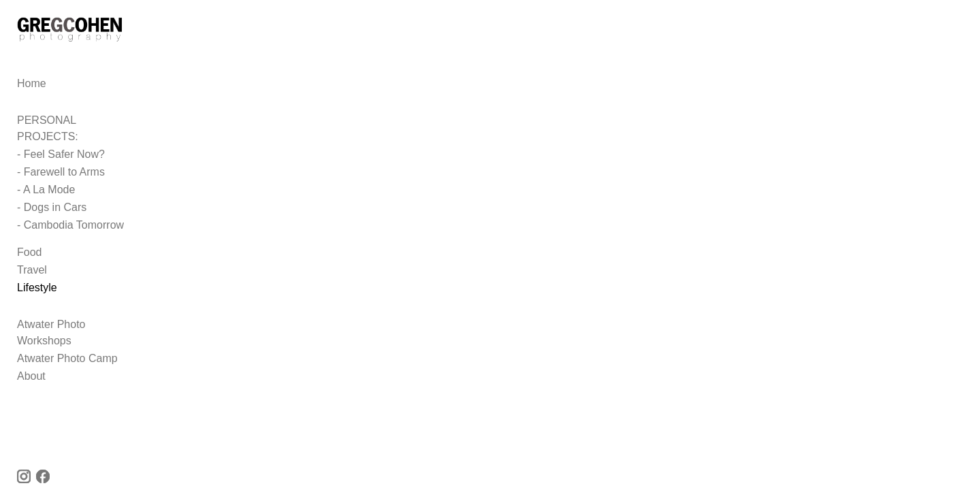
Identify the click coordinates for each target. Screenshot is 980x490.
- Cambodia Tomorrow (70, 223)
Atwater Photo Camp (67, 340)
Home (32, 98)
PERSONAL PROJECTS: (79, 134)
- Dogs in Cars (52, 205)
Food (29, 250)
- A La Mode (46, 187)
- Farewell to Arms (61, 170)
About (31, 358)
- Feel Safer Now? (61, 152)
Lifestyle (37, 285)
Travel (32, 268)
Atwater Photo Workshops (80, 322)
